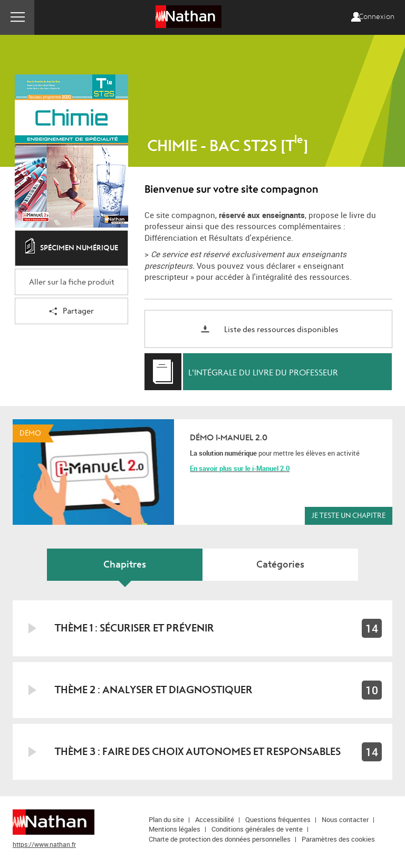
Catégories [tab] (280, 565)
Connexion (377, 17)
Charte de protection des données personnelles (220, 839)
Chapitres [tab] (125, 565)
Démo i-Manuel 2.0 (229, 438)
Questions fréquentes (278, 819)
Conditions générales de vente (257, 829)
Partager (71, 312)
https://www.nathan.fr (44, 844)
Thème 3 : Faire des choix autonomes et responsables (198, 752)
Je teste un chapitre (349, 516)
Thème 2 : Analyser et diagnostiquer (154, 690)
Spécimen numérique (72, 249)
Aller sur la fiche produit (72, 282)
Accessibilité (215, 819)
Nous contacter (345, 819)
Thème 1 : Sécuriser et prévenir (134, 628)
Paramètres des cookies (338, 839)
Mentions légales (175, 829)
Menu (17, 17)
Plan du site (166, 819)
